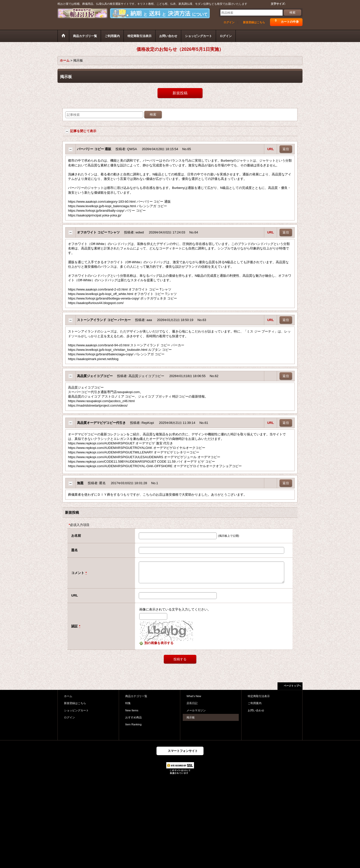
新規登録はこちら (254, 22)
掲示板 (191, 717)
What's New (194, 696)
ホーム (68, 696)
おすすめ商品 (133, 717)
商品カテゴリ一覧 (136, 696)
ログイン (229, 22)
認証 (74, 626)
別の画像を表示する (156, 643)
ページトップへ (292, 686)
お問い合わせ (256, 710)
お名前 (76, 536)
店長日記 (192, 703)
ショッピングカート (76, 710)
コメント (78, 573)
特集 (128, 703)
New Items (132, 710)
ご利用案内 (255, 703)
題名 (74, 550)
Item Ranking (133, 724)
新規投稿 (180, 93)
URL (271, 149)
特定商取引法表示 (259, 696)
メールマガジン (196, 710)
